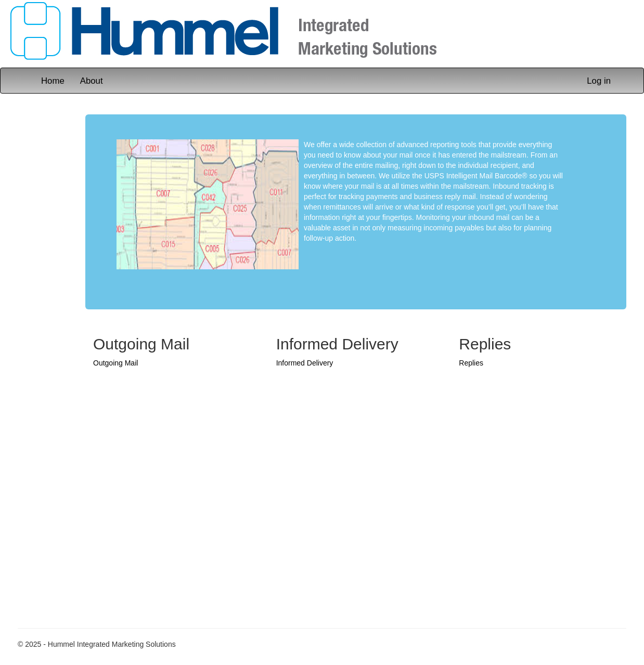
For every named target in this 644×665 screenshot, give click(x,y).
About (92, 81)
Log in (599, 81)
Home (53, 81)
